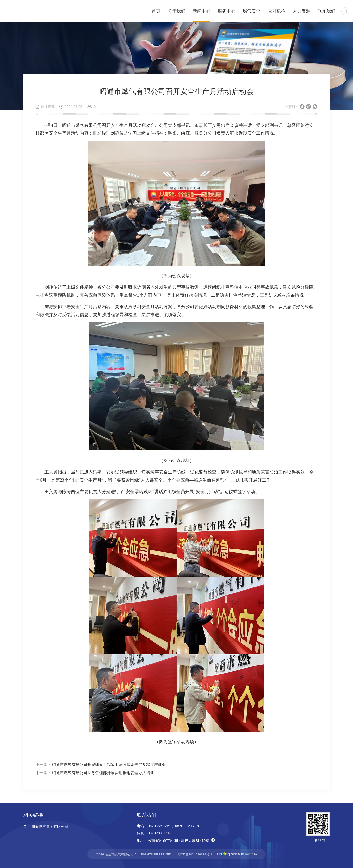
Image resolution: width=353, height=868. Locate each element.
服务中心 (227, 11)
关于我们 (176, 11)
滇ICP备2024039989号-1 (195, 854)
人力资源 (302, 11)
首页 (156, 11)
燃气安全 (252, 11)
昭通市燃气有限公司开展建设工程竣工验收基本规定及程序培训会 (109, 765)
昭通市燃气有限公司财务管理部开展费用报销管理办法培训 (103, 773)
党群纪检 (277, 11)
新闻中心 (202, 11)
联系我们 (327, 11)
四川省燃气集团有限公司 (48, 826)
